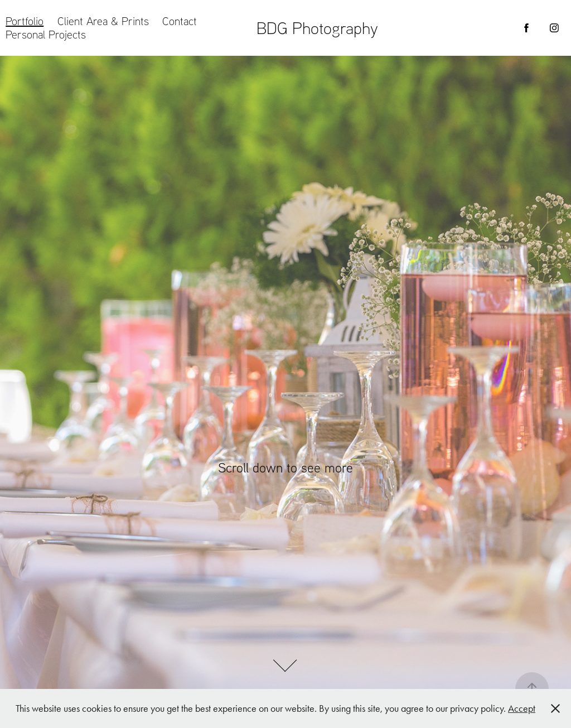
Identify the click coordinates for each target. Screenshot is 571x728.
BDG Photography (317, 28)
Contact (180, 21)
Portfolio (25, 21)
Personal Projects (46, 34)
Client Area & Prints (103, 21)
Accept (522, 708)
